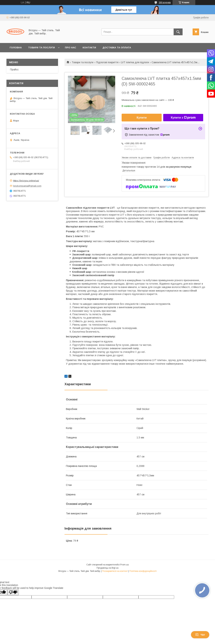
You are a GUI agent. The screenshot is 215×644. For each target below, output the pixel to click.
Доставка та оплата (117, 48)
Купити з (183, 118)
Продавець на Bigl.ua (107, 568)
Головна (16, 48)
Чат (200, 635)
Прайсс (14, 69)
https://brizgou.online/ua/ (26, 181)
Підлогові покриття (107, 62)
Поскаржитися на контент (115, 571)
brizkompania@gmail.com (27, 186)
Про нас (71, 48)
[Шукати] (178, 32)
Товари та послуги (41, 48)
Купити (142, 118)
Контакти (89, 48)
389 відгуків (165, 3)
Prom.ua (124, 565)
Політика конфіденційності (143, 571)
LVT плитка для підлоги (135, 62)
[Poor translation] (13, 592)
